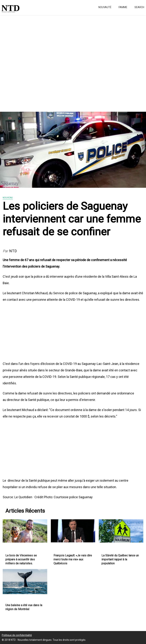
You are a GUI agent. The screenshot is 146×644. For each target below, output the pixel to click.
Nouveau (8, 198)
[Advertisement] (73, 61)
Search (139, 7)
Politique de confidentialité (17, 635)
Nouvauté (105, 7)
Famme (123, 7)
